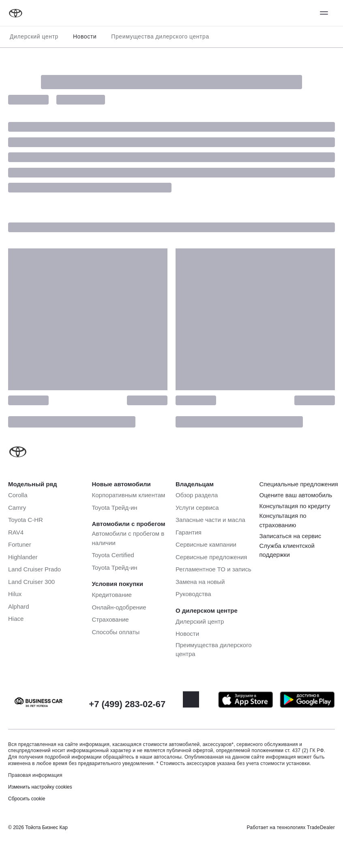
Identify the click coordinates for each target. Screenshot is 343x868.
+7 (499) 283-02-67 (127, 704)
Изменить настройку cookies (40, 787)
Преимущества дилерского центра (160, 36)
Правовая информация (35, 775)
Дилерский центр (34, 36)
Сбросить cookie (27, 799)
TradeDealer (321, 827)
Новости (85, 36)
